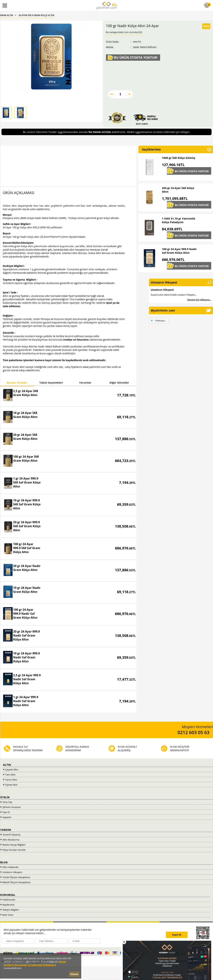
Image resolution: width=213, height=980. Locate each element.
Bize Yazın (8, 915)
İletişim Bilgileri (11, 910)
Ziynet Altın (11, 785)
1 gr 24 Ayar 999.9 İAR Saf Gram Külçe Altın (27, 482)
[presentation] (134, 935)
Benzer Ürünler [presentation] (17, 382)
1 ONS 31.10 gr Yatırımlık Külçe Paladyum (179, 220)
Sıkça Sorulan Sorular (14, 850)
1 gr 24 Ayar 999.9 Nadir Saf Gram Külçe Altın (26, 701)
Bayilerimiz (8, 905)
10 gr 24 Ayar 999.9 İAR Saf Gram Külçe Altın (27, 504)
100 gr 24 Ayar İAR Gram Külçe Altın (26, 459)
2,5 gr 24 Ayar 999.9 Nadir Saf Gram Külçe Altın (27, 679)
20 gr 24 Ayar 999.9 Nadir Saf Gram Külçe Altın (27, 635)
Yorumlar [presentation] (85, 382)
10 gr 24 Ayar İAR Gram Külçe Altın (25, 415)
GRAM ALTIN (7, 15)
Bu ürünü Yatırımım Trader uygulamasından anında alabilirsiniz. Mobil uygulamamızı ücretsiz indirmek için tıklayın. (107, 132)
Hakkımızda (9, 900)
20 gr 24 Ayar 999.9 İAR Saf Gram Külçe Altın (27, 526)
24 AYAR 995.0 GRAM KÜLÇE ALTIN (36, 15)
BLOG (4, 862)
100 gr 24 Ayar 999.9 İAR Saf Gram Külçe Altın (27, 548)
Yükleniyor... (161, 321)
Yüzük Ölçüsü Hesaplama (16, 877)
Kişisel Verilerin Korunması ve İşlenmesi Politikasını (35, 963)
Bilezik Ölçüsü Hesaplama (17, 882)
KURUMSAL (8, 895)
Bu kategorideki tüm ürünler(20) (124, 32)
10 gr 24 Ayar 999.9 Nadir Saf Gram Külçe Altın (27, 657)
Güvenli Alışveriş (11, 835)
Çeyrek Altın (12, 770)
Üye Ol (6, 812)
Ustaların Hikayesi (162, 290)
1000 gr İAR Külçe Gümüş (179, 158)
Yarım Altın (11, 780)
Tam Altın (10, 775)
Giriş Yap (7, 802)
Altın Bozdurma (11, 840)
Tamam (74, 974)
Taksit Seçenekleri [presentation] (51, 382)
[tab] (17, 383)
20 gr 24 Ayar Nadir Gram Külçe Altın (27, 568)
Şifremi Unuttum (12, 807)
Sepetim (7, 817)
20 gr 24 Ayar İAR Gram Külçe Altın (25, 437)
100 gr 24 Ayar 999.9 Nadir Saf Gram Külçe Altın (25, 614)
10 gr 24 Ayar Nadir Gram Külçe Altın (27, 590)
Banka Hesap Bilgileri (14, 845)
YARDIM (6, 830)
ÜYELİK (5, 797)
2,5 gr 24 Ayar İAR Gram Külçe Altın (26, 393)
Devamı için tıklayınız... (199, 300)
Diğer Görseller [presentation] (119, 382)
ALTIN (7, 765)
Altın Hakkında (10, 867)
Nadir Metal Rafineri (145, 47)
